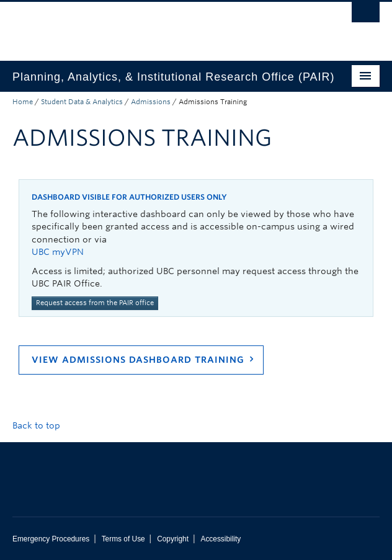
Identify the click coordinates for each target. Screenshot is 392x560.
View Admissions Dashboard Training (138, 360)
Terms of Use (123, 539)
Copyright (173, 539)
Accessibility (220, 539)
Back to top (42, 425)
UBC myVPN (58, 252)
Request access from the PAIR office (95, 303)
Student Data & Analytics (82, 102)
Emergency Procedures (51, 539)
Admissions (151, 102)
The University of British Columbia (141, 25)
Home (23, 102)
